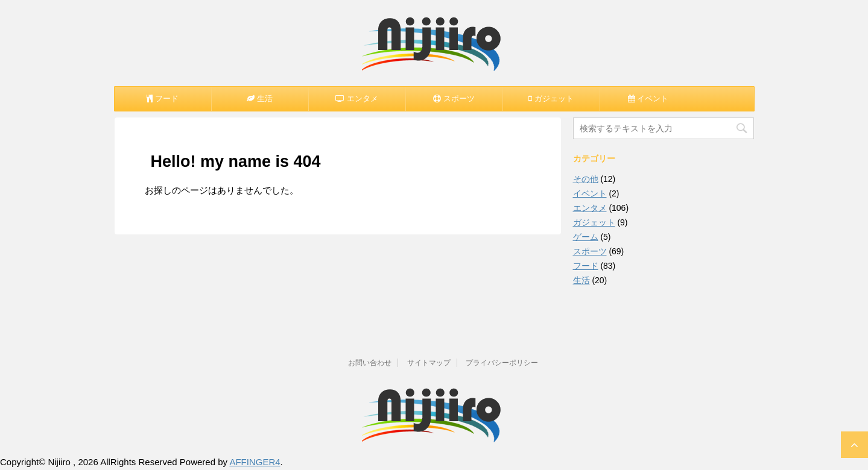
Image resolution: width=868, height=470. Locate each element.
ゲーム (586, 237)
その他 (586, 179)
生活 (581, 280)
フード (586, 266)
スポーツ (590, 251)
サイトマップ (429, 363)
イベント (590, 193)
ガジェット (594, 222)
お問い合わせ (370, 363)
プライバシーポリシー (502, 363)
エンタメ (590, 208)
